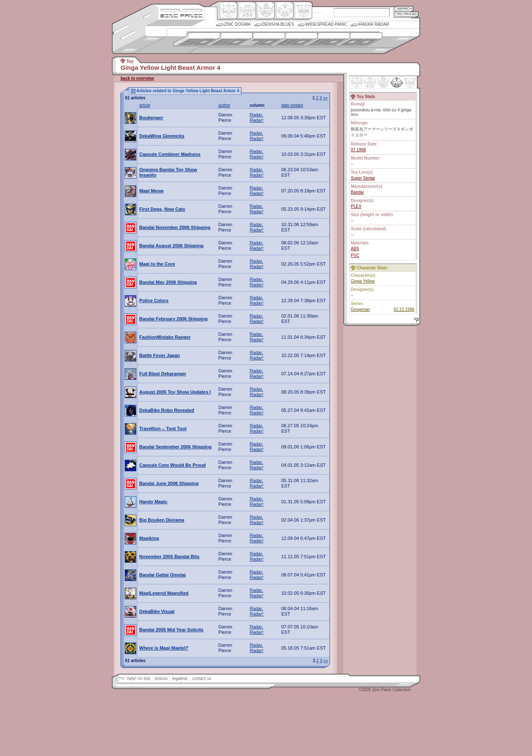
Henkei (246, 11)
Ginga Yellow (363, 281)
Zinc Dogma (237, 24)
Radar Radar (374, 24)
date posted (292, 105)
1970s (262, 39)
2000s (359, 39)
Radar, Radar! (257, 117)
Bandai (357, 192)
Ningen (283, 11)
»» (325, 98)
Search (404, 9)
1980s (294, 39)
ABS (355, 249)
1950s (197, 39)
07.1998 (358, 150)
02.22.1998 (404, 309)
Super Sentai (363, 178)
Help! (415, 321)
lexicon (161, 678)
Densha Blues (278, 24)
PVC (355, 255)
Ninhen (397, 82)
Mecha (265, 11)
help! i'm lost (139, 678)
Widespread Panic (327, 24)
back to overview (137, 78)
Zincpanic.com (181, 15)
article (145, 105)
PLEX (356, 206)
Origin (227, 11)
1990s (326, 39)
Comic (302, 11)
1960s (229, 39)
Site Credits (181, 9)
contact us (202, 678)
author (224, 105)
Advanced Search (406, 14)
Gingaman (360, 309)
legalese (180, 678)
